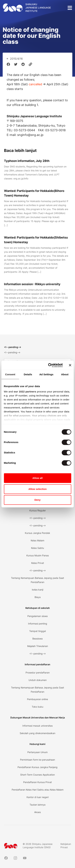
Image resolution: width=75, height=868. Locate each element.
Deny (37, 500)
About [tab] (65, 374)
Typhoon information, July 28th (27, 161)
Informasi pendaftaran (37, 664)
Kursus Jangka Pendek (37, 533)
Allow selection (37, 489)
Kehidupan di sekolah (38, 608)
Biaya (38, 597)
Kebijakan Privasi (66, 846)
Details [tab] (28, 374)
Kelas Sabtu (37, 548)
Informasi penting (38, 624)
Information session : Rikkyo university (32, 284)
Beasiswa (37, 639)
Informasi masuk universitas (37, 726)
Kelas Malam (37, 540)
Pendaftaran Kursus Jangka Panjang (37, 767)
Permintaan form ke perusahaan (37, 760)
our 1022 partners (25, 392)
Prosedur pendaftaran (38, 673)
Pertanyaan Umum (37, 752)
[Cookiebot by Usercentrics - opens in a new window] (48, 365)
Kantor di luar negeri (38, 797)
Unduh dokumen (38, 680)
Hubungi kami (37, 744)
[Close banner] (70, 365)
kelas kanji (38, 590)
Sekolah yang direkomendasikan (37, 733)
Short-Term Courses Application (37, 775)
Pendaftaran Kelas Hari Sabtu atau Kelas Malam (38, 790)
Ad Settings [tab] (46, 374)
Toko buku (37, 707)
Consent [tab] (10, 374)
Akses (37, 812)
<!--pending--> (38, 518)
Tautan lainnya (37, 805)
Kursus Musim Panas (38, 555)
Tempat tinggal (37, 631)
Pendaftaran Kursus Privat (37, 782)
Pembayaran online (37, 699)
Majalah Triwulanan (38, 646)
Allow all (37, 478)
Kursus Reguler (38, 510)
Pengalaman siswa (37, 616)
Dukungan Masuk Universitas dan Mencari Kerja (38, 718)
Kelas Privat (38, 563)
